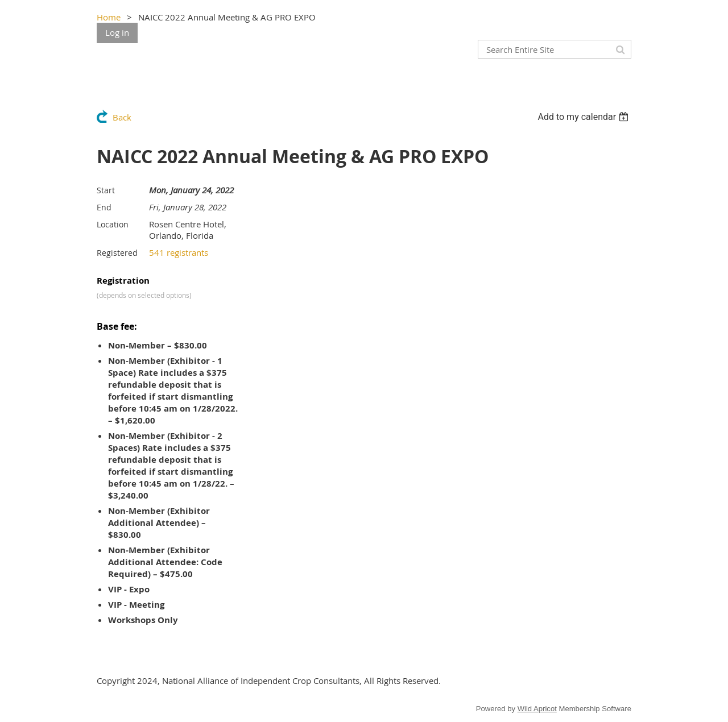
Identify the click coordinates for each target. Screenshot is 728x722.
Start (106, 190)
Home (109, 17)
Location (113, 224)
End (104, 207)
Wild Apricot (537, 709)
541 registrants (179, 252)
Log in (117, 32)
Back (122, 117)
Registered (117, 253)
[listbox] (584, 117)
